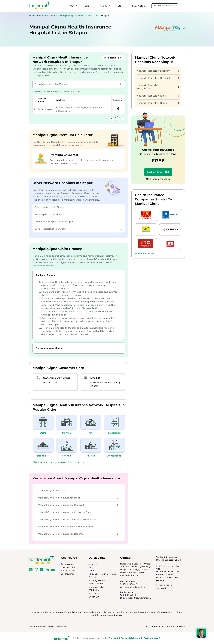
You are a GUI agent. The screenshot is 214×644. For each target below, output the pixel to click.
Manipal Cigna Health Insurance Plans (78, 498)
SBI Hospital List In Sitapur (79, 214)
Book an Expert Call (158, 172)
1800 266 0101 (130, 595)
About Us (93, 564)
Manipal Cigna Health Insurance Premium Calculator (78, 519)
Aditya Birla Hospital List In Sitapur (79, 222)
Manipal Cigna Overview (78, 491)
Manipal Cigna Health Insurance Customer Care (78, 512)
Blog (91, 567)
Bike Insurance (68, 567)
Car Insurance (67, 564)
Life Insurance (68, 574)
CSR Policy (94, 590)
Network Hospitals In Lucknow (158, 71)
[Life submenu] (123, 6)
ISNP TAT (93, 594)
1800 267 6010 (130, 584)
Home (33, 15)
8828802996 (165, 585)
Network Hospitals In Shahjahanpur (158, 87)
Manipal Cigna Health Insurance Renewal (78, 505)
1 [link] (117, 119)
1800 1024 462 (51, 383)
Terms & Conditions (176, 626)
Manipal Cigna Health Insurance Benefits (78, 534)
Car (72, 6)
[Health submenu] (108, 6)
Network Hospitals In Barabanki (158, 78)
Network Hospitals (89, 15)
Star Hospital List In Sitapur (79, 207)
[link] (112, 119)
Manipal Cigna (68, 15)
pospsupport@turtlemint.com (137, 598)
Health (103, 6)
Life (119, 6)
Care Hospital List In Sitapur (79, 229)
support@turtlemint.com (135, 587)
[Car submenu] (75, 6)
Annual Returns (96, 584)
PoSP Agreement (97, 580)
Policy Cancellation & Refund (102, 574)
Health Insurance (48, 15)
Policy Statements (154, 626)
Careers (92, 577)
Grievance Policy (96, 587)
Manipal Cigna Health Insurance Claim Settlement (78, 527)
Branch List (94, 597)
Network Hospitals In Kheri (158, 96)
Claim (91, 571)
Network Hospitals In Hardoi (158, 103)
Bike (87, 6)
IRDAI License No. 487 (167, 566)
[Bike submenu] (91, 6)
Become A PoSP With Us (165, 6)
